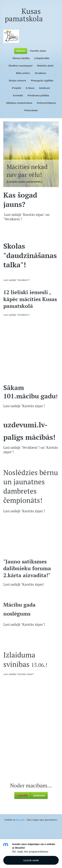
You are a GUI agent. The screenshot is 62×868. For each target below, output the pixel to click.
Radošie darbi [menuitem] (45, 66)
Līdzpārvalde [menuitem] (42, 58)
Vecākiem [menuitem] (40, 73)
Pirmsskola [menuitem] (31, 110)
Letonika (22, 795)
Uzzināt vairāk (31, 860)
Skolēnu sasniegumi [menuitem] (20, 66)
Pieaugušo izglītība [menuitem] (42, 81)
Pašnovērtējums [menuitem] (46, 103)
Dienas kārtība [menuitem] (21, 58)
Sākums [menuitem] (21, 51)
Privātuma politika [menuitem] (38, 95)
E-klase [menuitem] (30, 88)
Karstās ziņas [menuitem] (38, 51)
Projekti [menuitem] (17, 88)
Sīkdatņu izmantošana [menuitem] (19, 103)
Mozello (20, 820)
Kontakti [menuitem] (18, 95)
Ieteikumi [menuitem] (45, 88)
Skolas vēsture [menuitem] (18, 81)
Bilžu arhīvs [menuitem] (23, 73)
